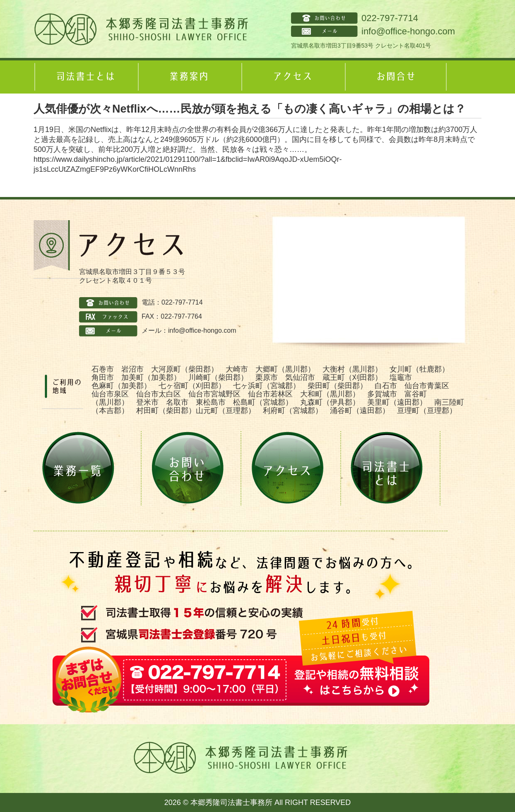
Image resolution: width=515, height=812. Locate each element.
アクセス (292, 77)
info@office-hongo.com (408, 31)
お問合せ (396, 77)
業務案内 (189, 77)
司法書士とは (85, 77)
